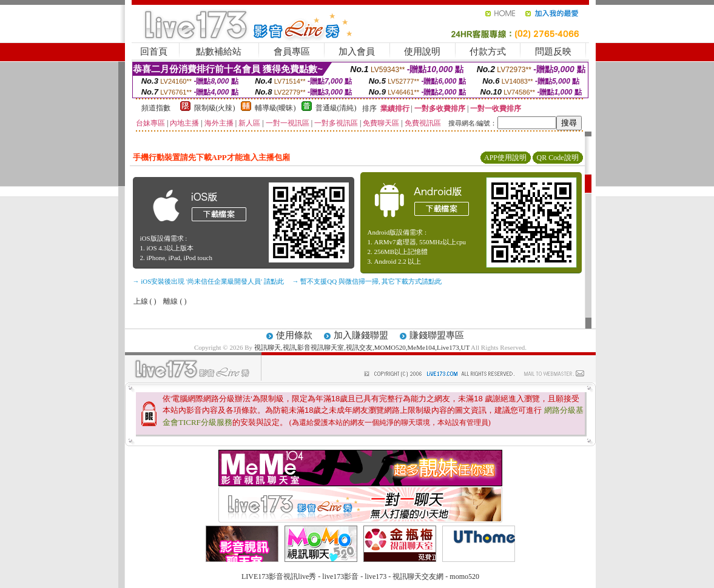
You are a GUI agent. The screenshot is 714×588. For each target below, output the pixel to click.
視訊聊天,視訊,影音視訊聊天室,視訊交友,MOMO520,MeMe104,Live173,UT (362, 347)
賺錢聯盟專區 (437, 335)
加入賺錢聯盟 (361, 335)
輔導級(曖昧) (275, 108)
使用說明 (422, 52)
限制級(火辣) (215, 108)
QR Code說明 (558, 158)
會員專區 (292, 52)
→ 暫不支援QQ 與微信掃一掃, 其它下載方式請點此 (367, 281)
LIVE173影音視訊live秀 (279, 576)
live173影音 (340, 576)
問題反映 (553, 52)
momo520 (464, 576)
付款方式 (488, 52)
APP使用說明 (505, 158)
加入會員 (357, 52)
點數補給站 (219, 52)
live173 (376, 576)
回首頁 (154, 52)
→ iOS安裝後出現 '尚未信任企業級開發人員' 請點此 (208, 281)
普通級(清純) (336, 108)
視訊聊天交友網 (418, 576)
